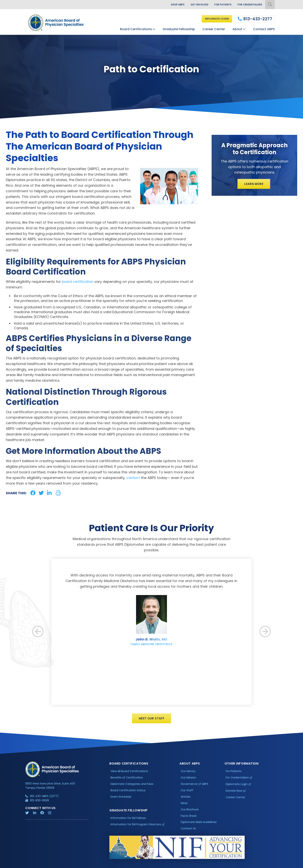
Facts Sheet (189, 819)
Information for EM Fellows (128, 822)
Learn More (254, 184)
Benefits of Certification (127, 781)
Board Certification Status (128, 794)
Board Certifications (136, 29)
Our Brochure (190, 813)
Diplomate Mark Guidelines (199, 826)
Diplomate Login (215, 18)
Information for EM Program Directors (136, 828)
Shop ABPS (170, 5)
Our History (188, 775)
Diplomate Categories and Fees (132, 788)
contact (133, 478)
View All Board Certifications (129, 775)
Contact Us (188, 832)
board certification (78, 282)
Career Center (214, 29)
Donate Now (234, 794)
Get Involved (194, 5)
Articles (186, 800)
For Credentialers (249, 5)
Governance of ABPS (194, 788)
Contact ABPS (264, 29)
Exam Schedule (121, 800)
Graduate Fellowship (179, 29)
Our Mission (188, 781)
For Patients (219, 5)
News (184, 807)
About (237, 29)
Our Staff (187, 794)
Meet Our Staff (152, 722)
